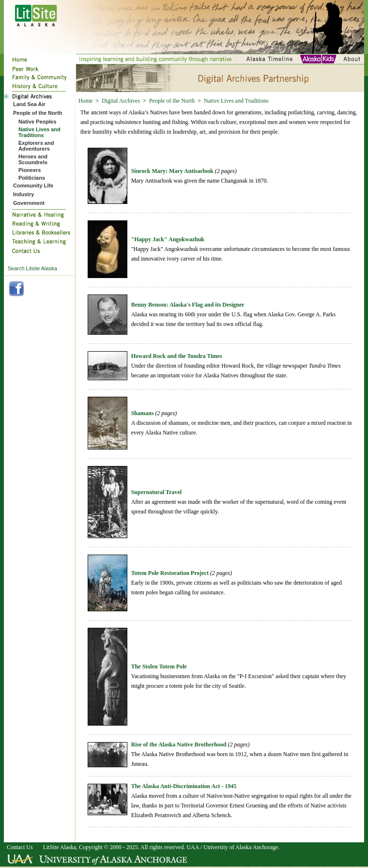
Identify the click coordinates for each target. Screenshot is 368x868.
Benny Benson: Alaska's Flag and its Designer (188, 305)
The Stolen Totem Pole (159, 666)
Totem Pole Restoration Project (170, 573)
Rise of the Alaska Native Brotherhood (179, 744)
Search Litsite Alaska (32, 268)
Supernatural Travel (157, 492)
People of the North (172, 101)
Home (85, 101)
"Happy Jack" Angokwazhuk (168, 239)
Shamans (143, 413)
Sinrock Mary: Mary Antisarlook (172, 171)
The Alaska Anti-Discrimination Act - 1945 (184, 786)
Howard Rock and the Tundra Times (177, 356)
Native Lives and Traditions (236, 101)
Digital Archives (121, 101)
